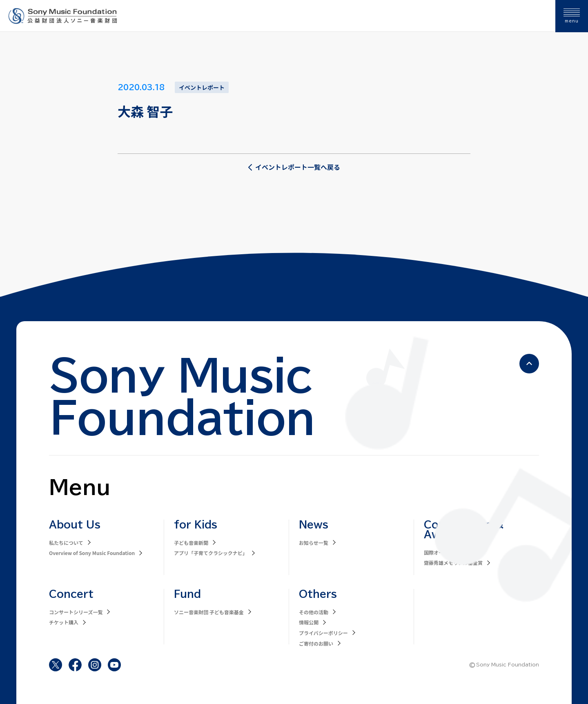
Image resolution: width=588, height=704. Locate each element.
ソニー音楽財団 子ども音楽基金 (209, 612)
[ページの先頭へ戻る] (529, 364)
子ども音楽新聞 (191, 543)
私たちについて (66, 543)
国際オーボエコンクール (451, 552)
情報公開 (309, 622)
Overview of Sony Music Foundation (92, 553)
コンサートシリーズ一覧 (76, 612)
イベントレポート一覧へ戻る (294, 167)
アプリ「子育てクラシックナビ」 (211, 553)
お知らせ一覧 (314, 543)
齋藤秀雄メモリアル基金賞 (453, 563)
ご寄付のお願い (316, 643)
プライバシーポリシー (323, 633)
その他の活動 (314, 612)
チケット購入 (64, 622)
